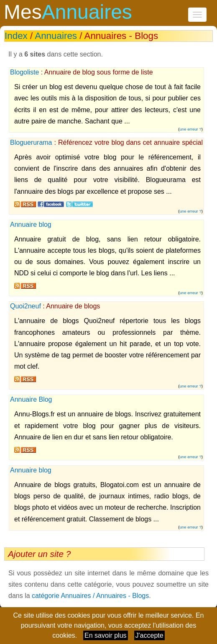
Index (16, 36)
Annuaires (56, 36)
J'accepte (149, 635)
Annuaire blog (31, 225)
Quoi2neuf (26, 306)
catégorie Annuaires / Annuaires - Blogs (90, 596)
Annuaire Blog (31, 399)
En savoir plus (106, 635)
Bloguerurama (31, 142)
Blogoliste (24, 72)
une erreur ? (191, 129)
